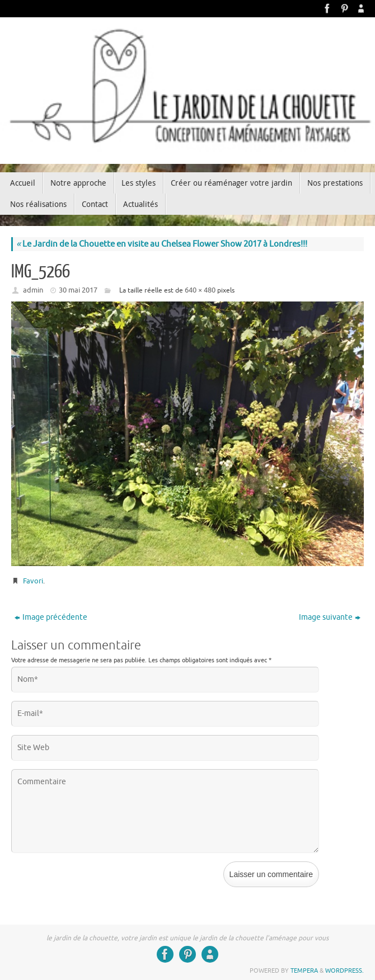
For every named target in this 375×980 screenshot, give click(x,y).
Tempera (304, 970)
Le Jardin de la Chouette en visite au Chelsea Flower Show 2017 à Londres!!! (162, 244)
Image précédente (51, 617)
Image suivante (330, 617)
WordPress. (344, 970)
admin (33, 290)
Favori (33, 581)
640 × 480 (200, 290)
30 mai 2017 (78, 290)
